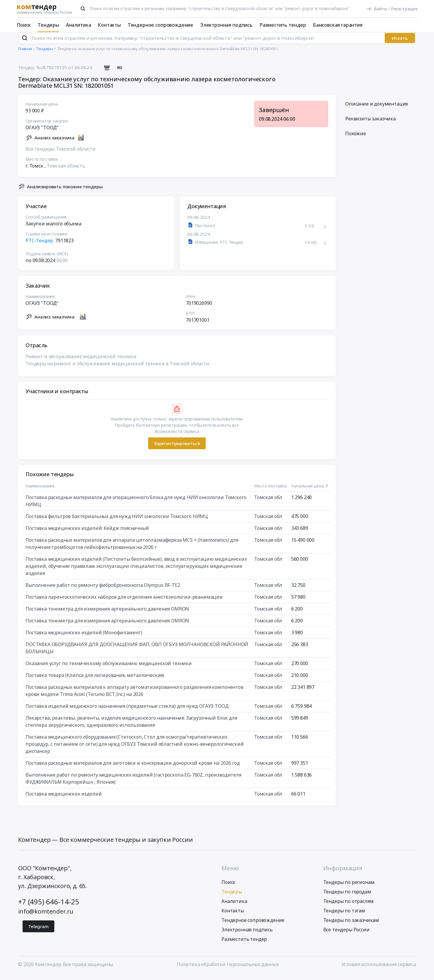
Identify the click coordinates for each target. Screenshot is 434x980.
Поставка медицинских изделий (64, 799)
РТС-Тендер (39, 246)
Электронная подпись (226, 25)
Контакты (109, 25)
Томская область (66, 170)
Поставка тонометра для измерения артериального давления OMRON (107, 614)
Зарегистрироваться (177, 448)
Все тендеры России (346, 934)
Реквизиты (370, 124)
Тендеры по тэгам (344, 915)
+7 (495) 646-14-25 (49, 906)
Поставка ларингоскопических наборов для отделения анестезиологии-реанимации (124, 602)
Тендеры (48, 25)
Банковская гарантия (338, 25)
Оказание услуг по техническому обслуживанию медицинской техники (109, 668)
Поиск (24, 25)
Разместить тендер (283, 25)
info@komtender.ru (46, 916)
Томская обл (268, 502)
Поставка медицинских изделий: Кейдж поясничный (87, 533)
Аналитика (79, 25)
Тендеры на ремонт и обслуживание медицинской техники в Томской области (117, 369)
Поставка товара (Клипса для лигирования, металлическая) (95, 680)
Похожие (356, 138)
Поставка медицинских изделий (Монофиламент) (84, 638)
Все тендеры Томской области (61, 154)
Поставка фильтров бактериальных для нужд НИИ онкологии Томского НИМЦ (117, 521)
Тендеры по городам (347, 896)
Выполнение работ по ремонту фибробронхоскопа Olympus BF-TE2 (103, 590)
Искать (400, 43)
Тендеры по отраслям (349, 906)
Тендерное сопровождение (160, 25)
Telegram (38, 931)
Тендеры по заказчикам (351, 925)
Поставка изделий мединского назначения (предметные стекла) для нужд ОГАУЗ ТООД (127, 711)
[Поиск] (83, 9)
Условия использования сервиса (379, 969)
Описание (377, 109)
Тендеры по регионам (349, 887)
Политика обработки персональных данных (228, 969)
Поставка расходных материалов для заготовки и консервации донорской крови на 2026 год (133, 768)
